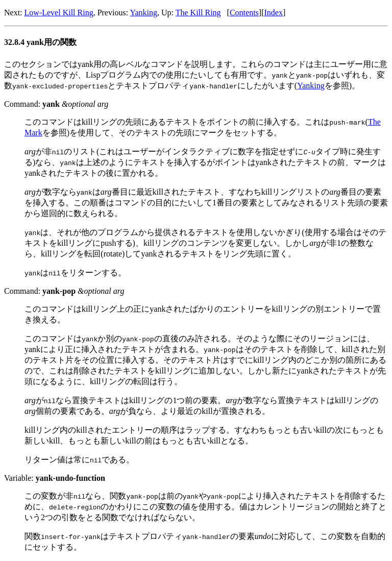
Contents (244, 13)
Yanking (144, 13)
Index (273, 13)
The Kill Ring (198, 13)
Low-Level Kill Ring (59, 13)
